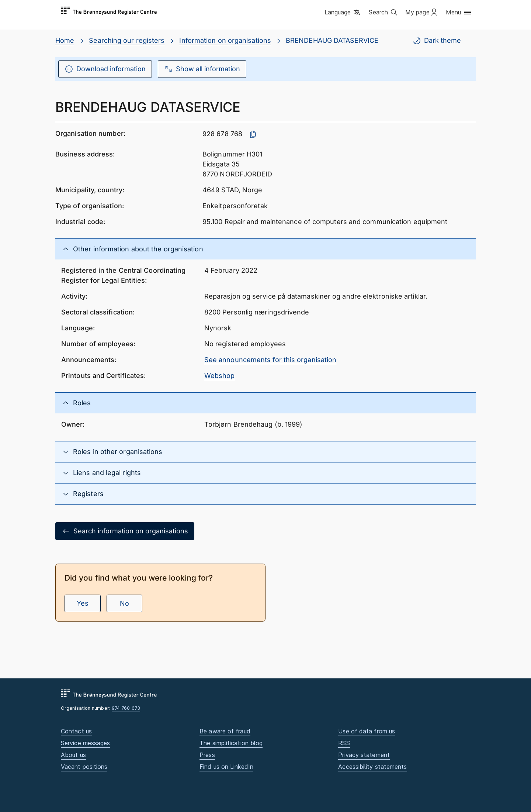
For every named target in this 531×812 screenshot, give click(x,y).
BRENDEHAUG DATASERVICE (332, 40)
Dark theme (437, 41)
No (124, 603)
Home (65, 40)
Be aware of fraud (225, 731)
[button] (343, 13)
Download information (105, 69)
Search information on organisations (125, 531)
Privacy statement (364, 755)
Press (207, 755)
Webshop (220, 376)
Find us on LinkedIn (226, 767)
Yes (83, 603)
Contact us (76, 731)
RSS (344, 743)
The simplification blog (231, 743)
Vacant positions (84, 767)
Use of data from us (367, 731)
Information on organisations (225, 40)
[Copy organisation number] (253, 134)
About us (73, 755)
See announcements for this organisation (270, 360)
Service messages (85, 743)
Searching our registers (127, 40)
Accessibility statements (372, 767)
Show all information (202, 69)
